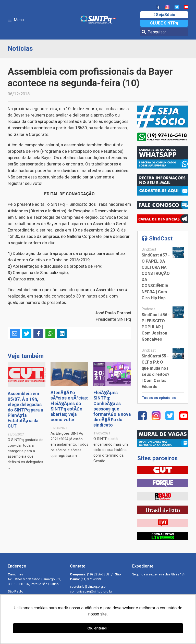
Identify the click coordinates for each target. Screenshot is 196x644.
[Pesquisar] (164, 32)
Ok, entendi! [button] (98, 628)
